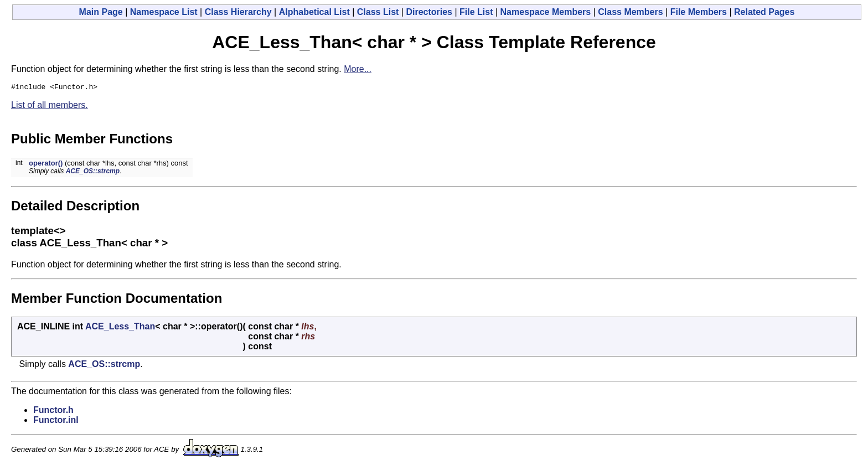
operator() (46, 165)
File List (476, 12)
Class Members (630, 12)
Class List (378, 12)
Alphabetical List (314, 12)
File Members (699, 12)
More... (358, 69)
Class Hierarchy (238, 12)
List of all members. (50, 107)
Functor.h (53, 412)
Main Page (101, 12)
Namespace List (164, 12)
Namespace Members (546, 12)
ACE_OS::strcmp (93, 173)
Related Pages (764, 12)
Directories (429, 12)
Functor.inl (56, 422)
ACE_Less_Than (120, 328)
